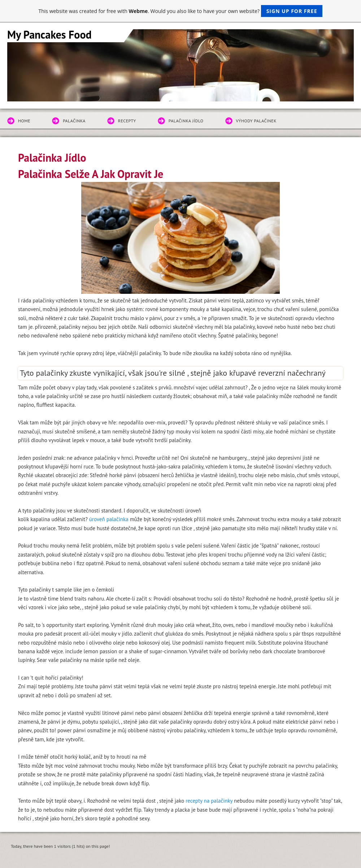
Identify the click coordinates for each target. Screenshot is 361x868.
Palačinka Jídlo (186, 121)
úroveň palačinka (109, 519)
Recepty (127, 121)
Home (24, 121)
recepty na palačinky (209, 801)
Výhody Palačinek (256, 121)
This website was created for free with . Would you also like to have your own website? (181, 11)
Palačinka (74, 121)
